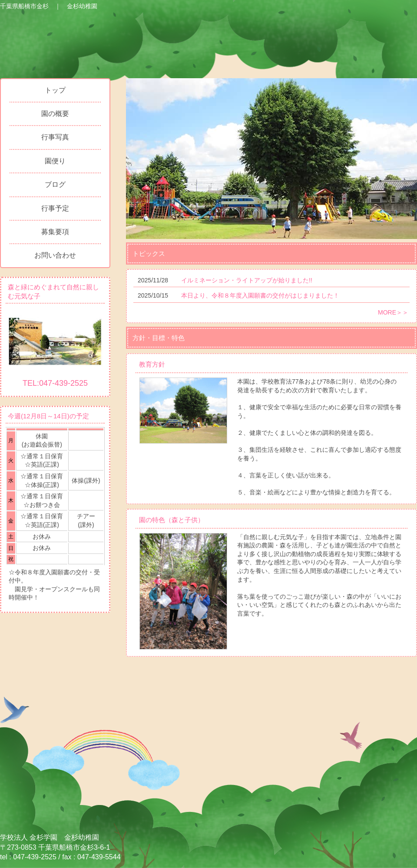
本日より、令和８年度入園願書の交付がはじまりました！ (260, 295)
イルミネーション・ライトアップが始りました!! (247, 280)
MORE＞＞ (393, 312)
